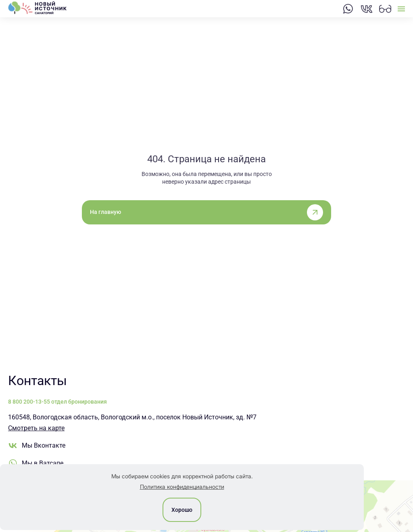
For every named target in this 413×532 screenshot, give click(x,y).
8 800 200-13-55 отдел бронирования (57, 402)
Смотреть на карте (36, 428)
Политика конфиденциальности (182, 487)
